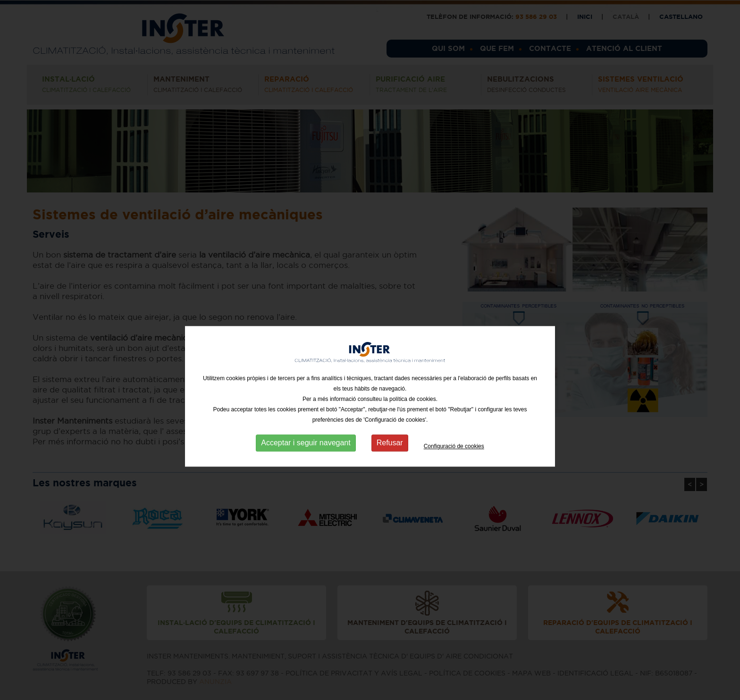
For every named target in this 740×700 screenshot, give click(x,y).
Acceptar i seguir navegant (306, 458)
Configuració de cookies (454, 461)
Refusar (390, 458)
